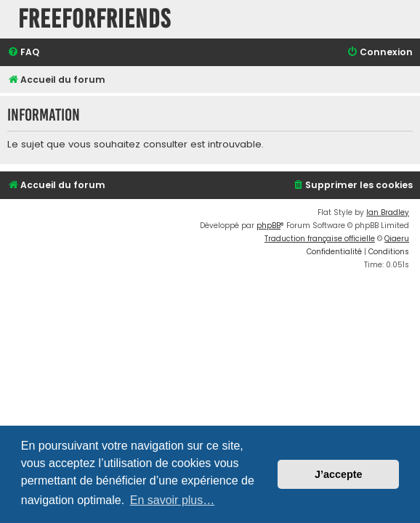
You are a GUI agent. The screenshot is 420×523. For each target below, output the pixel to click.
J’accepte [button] (339, 474)
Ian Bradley (388, 212)
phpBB (268, 226)
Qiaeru (397, 239)
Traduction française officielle (320, 239)
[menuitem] (23, 53)
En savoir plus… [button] (173, 500)
